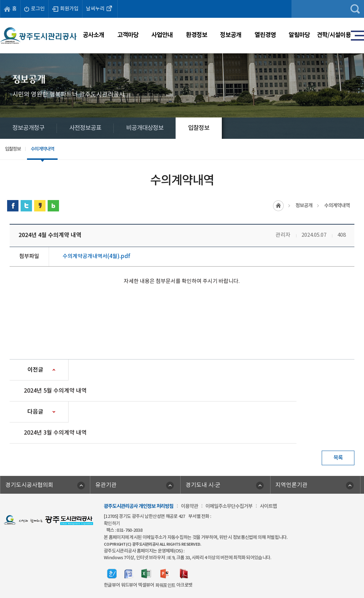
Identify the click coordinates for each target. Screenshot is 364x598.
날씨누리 (100, 8)
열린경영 (265, 35)
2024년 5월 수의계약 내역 (55, 391)
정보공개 (231, 35)
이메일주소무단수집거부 (229, 506)
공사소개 (93, 35)
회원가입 (65, 9)
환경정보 (197, 35)
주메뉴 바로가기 (182, 0)
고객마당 (128, 35)
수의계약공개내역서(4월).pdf (97, 256)
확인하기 (112, 524)
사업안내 (162, 35)
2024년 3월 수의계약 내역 (55, 433)
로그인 (34, 9)
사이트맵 (268, 506)
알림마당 (299, 35)
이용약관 (189, 506)
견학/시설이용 (334, 35)
